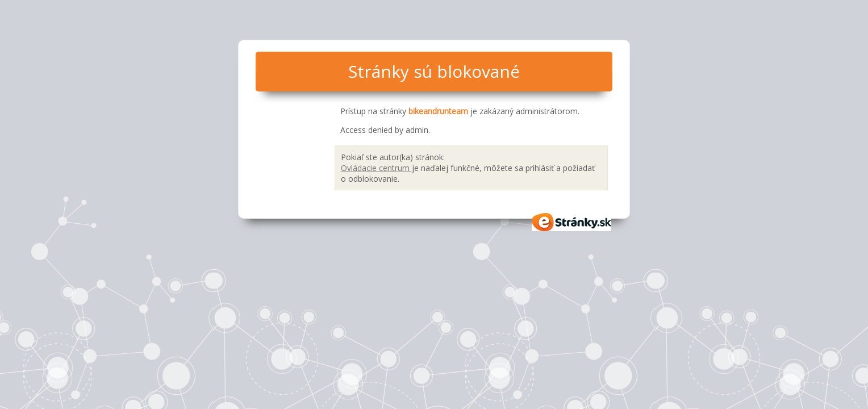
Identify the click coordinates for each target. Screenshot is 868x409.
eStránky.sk (572, 222)
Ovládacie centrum (376, 168)
